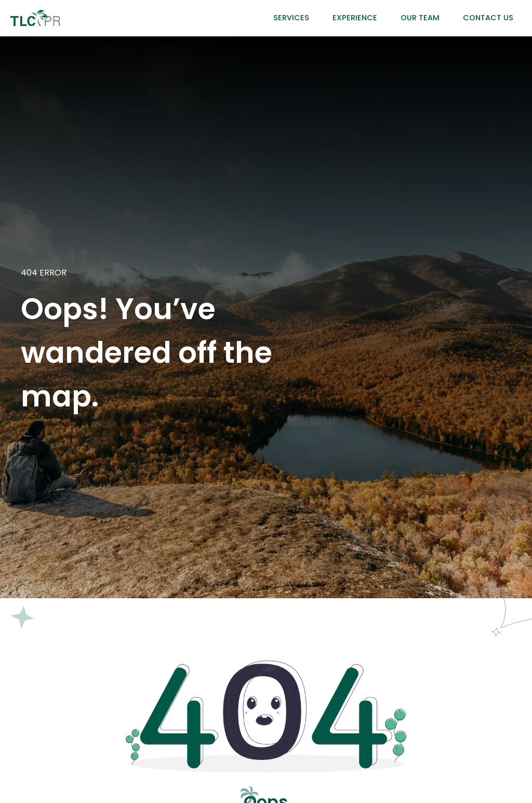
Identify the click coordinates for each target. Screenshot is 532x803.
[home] (35, 18)
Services (291, 18)
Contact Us (488, 18)
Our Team (420, 18)
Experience (355, 18)
